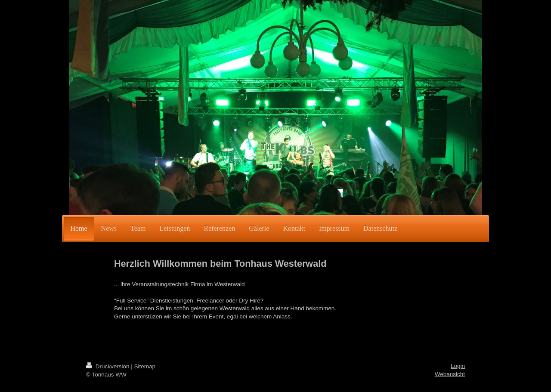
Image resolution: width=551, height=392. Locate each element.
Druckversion (108, 366)
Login (458, 366)
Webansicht (450, 374)
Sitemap (145, 366)
